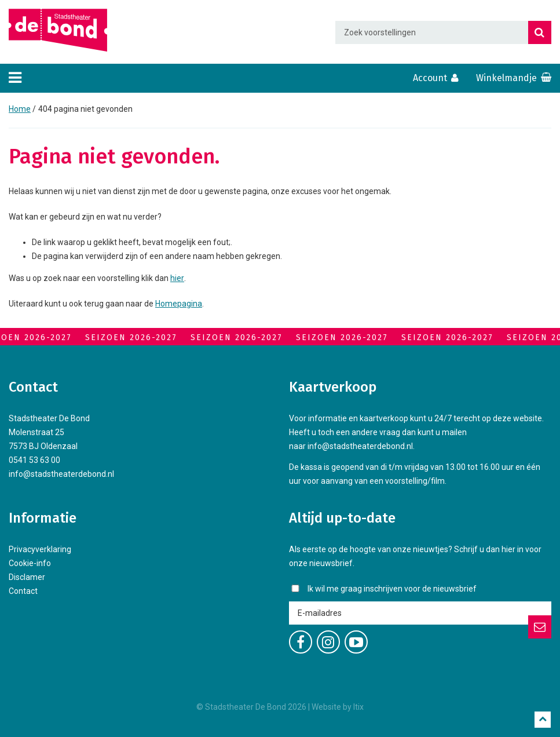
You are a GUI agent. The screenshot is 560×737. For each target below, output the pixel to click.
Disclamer (27, 577)
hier (177, 278)
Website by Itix (338, 707)
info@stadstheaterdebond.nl (61, 474)
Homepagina (179, 304)
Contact (23, 591)
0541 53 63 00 (34, 460)
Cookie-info (30, 563)
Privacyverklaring (40, 549)
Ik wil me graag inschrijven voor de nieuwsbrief (392, 589)
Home (20, 109)
